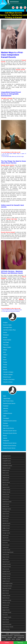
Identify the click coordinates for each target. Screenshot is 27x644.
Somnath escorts (6, 550)
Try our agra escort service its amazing (11, 311)
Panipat (5, 362)
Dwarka (5, 332)
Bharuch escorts (6, 482)
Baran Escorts (6, 593)
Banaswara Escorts (7, 588)
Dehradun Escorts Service (10, 431)
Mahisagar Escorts (7, 509)
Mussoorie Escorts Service (10, 433)
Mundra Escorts (6, 540)
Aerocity (5, 337)
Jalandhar (6, 408)
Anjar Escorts (6, 538)
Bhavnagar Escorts (7, 458)
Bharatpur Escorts (7, 574)
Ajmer (5, 352)
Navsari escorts (6, 487)
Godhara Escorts (6, 490)
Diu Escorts (5, 543)
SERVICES (8, 639)
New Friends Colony (8, 401)
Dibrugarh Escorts (7, 564)
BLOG (13, 639)
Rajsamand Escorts (7, 624)
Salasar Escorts (6, 562)
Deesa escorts (6, 516)
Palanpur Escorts (6, 492)
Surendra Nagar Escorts (8, 552)
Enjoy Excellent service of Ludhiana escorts (12, 310)
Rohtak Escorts (7, 377)
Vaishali (5, 438)
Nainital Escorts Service (9, 403)
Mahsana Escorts (6, 468)
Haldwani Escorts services (10, 421)
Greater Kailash (7, 340)
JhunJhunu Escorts (7, 600)
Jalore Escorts (6, 591)
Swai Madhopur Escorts (8, 627)
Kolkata (5, 350)
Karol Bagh (6, 342)
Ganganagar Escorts (7, 586)
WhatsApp (20, 643)
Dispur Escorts (6, 557)
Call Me (7, 643)
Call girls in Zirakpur (8, 372)
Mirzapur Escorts (6, 576)
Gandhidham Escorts (7, 466)
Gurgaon (5, 323)
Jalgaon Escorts (6, 581)
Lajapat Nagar (7, 398)
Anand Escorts (6, 475)
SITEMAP (18, 639)
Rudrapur (6, 423)
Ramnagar (6, 426)
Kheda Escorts (6, 506)
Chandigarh (6, 418)
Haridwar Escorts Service (10, 446)
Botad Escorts (6, 499)
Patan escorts (6, 473)
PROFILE (4, 637)
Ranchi (5, 436)
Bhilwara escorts (6, 603)
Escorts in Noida (7, 325)
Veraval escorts (6, 497)
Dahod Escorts (6, 494)
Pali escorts (5, 615)
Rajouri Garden (7, 347)
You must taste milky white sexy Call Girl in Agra (13, 156)
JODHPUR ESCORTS (15, 634)
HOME (7, 634)
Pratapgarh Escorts (7, 617)
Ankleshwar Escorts (7, 502)
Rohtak (5, 367)
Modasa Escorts (6, 526)
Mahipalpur (6, 335)
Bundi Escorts (6, 608)
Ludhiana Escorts (8, 413)
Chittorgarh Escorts (7, 612)
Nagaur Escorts (6, 610)
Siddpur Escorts (6, 528)
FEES (15, 637)
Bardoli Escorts (6, 531)
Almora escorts (6, 569)
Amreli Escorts (6, 504)
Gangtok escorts (6, 571)
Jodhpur (5, 355)
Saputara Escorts (6, 523)
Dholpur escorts (6, 629)
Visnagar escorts (6, 533)
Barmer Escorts (6, 598)
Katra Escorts (6, 559)
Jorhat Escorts (6, 555)
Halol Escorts (5, 521)
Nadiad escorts (6, 470)
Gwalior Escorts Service (9, 448)
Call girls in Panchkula (9, 380)
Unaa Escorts (6, 547)
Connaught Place (8, 327)
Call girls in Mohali (8, 375)
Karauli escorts (6, 605)
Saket (5, 396)
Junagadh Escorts (7, 461)
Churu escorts (6, 620)
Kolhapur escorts (6, 579)
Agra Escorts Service (8, 428)
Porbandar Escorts (7, 463)
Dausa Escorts (6, 622)
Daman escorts (6, 545)
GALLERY (10, 637)
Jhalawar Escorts (6, 596)
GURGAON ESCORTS (19, 636)
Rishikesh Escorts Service (10, 443)
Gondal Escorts (6, 511)
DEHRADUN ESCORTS (7, 636)
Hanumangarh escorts (7, 583)
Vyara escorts (6, 535)
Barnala (5, 370)
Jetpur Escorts (6, 514)
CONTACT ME (21, 637)
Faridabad (6, 406)
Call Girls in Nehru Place (9, 330)
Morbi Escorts (6, 480)
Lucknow (5, 411)
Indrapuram (6, 441)
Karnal (5, 360)
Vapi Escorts (5, 485)
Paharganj (6, 345)
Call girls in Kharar (8, 382)
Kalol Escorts (5, 519)
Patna (5, 357)
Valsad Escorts (6, 478)
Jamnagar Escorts (7, 456)
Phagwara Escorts (7, 567)
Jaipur (5, 416)
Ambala (5, 365)
